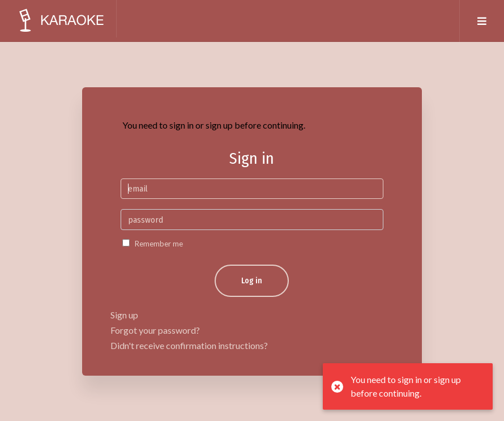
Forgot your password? (155, 330)
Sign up (124, 315)
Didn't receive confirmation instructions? (189, 345)
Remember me (159, 244)
